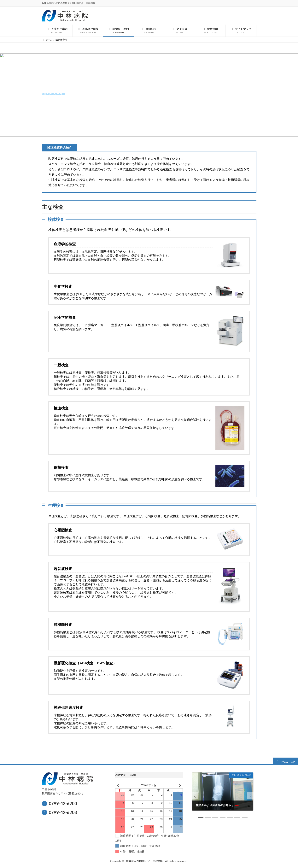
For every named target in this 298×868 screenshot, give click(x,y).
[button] (285, 761)
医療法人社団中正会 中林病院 (145, 861)
